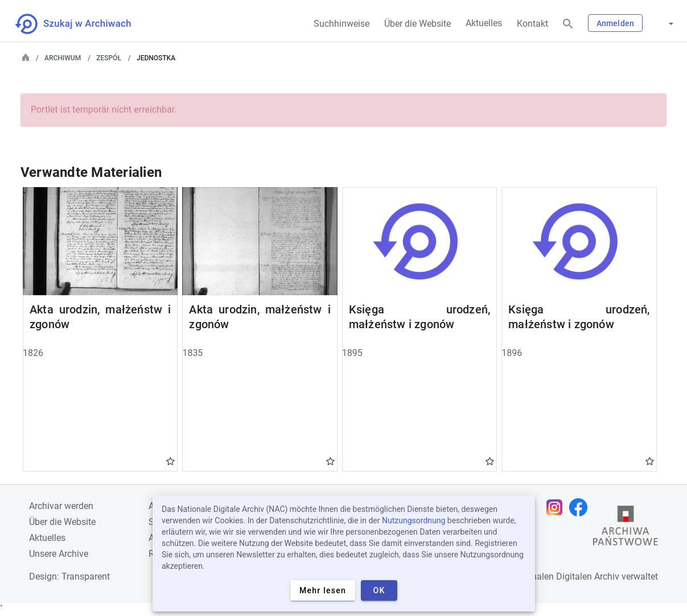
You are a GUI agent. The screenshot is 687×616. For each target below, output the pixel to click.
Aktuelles (484, 23)
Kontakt (532, 24)
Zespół (109, 58)
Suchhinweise (342, 24)
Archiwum (63, 58)
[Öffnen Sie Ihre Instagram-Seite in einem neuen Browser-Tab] (557, 507)
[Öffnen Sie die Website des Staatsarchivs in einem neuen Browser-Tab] (626, 528)
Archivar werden (61, 506)
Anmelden (615, 23)
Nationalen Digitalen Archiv (565, 576)
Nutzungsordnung (414, 520)
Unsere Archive (59, 554)
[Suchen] (568, 24)
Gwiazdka (170, 461)
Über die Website (417, 24)
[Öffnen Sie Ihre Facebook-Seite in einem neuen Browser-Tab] (581, 507)
